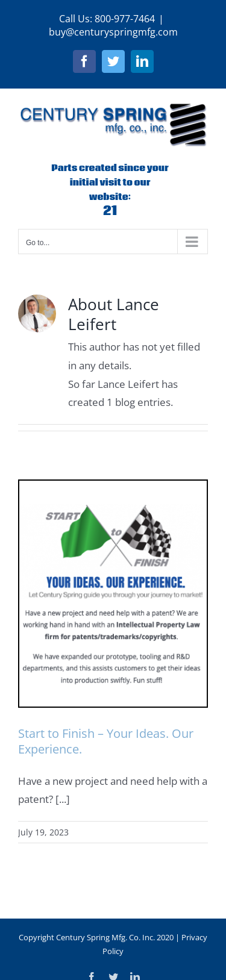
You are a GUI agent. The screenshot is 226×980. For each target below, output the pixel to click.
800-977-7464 (125, 19)
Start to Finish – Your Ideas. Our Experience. (106, 741)
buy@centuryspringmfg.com (113, 32)
